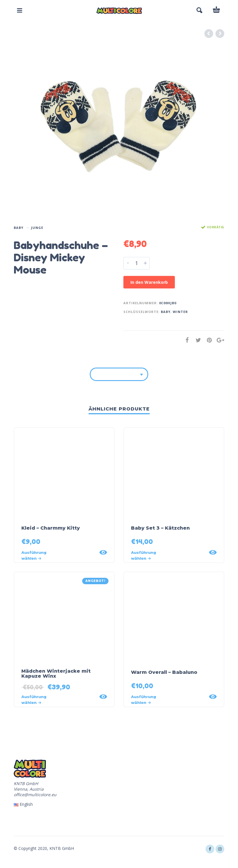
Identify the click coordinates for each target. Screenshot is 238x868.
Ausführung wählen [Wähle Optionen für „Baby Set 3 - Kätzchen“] (144, 555)
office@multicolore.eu (35, 795)
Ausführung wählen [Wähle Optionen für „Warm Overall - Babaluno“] (144, 700)
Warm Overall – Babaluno (164, 672)
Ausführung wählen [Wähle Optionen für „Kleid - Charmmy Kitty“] (34, 555)
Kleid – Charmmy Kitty (51, 528)
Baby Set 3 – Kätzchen (160, 528)
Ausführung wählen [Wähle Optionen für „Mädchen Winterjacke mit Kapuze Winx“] (34, 700)
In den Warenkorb (149, 282)
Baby (19, 228)
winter (180, 312)
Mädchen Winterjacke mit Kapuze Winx (56, 674)
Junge (37, 228)
